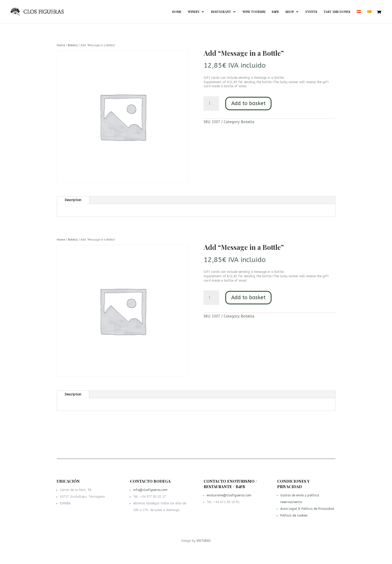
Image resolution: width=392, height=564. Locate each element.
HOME (177, 12)
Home (61, 45)
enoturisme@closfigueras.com (229, 497)
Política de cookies (295, 516)
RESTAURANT (221, 12)
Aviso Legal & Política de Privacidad (307, 510)
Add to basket (248, 103)
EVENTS (311, 12)
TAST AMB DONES (337, 12)
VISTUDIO (203, 541)
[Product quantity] (211, 104)
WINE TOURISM (254, 12)
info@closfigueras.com (151, 492)
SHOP (290, 12)
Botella (73, 45)
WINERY (194, 12)
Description (73, 200)
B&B (275, 12)
